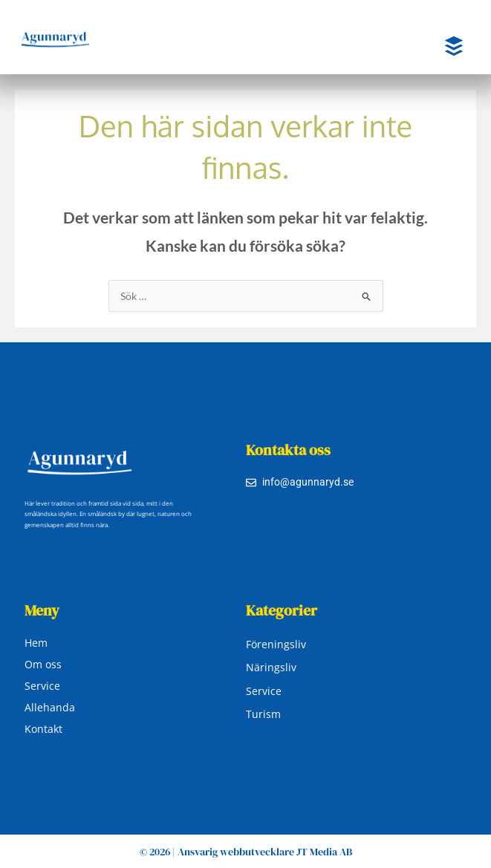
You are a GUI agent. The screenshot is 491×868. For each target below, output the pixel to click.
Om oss (43, 664)
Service (42, 686)
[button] (442, 47)
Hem (36, 643)
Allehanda (50, 707)
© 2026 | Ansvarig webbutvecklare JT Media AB (246, 852)
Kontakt (43, 729)
